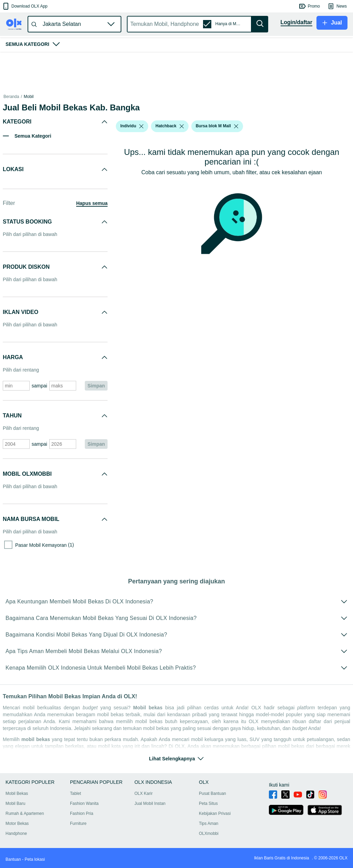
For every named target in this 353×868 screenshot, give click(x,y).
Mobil (29, 97)
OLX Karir (144, 793)
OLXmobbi (209, 834)
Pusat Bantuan (213, 793)
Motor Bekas (17, 823)
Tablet (75, 793)
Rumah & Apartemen (25, 813)
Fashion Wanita (84, 803)
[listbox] (141, 126)
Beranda (11, 97)
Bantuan (13, 859)
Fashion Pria (82, 813)
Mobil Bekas (17, 793)
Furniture (78, 823)
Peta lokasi (35, 859)
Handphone (16, 834)
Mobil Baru (15, 803)
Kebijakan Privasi (215, 813)
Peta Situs (208, 803)
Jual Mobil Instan (150, 803)
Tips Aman (209, 823)
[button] (25, 6)
